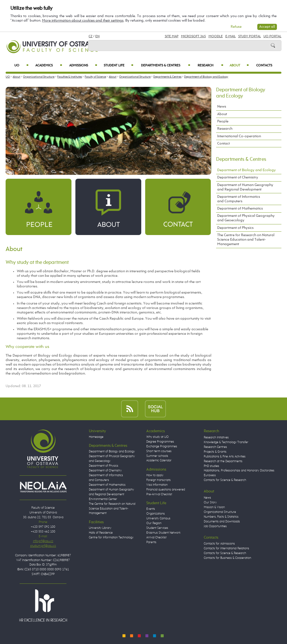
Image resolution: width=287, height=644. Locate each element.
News (222, 107)
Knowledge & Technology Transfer (226, 442)
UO (21, 66)
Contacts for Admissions (219, 544)
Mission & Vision (214, 507)
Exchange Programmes (162, 447)
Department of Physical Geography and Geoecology (246, 218)
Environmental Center (103, 499)
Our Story (210, 503)
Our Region (154, 523)
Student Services (157, 528)
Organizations (156, 514)
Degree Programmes (160, 442)
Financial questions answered (166, 490)
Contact (224, 144)
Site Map (172, 36)
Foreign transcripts (158, 480)
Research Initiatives (216, 438)
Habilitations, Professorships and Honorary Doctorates (239, 471)
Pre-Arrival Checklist (159, 494)
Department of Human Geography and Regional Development (245, 187)
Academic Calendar (159, 461)
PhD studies (211, 466)
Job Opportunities (215, 526)
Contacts (264, 66)
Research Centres (215, 447)
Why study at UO (158, 437)
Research (210, 66)
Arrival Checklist (156, 538)
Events (151, 509)
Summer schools (157, 456)
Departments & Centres (166, 66)
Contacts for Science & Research (225, 480)
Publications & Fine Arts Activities (225, 457)
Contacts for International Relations (226, 548)
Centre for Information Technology (111, 538)
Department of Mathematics (240, 209)
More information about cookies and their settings (83, 21)
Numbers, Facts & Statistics (221, 517)
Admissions (83, 66)
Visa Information (157, 485)
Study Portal (250, 36)
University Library (100, 528)
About (239, 66)
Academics (49, 66)
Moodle (216, 36)
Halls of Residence (101, 533)
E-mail (231, 36)
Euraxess (210, 475)
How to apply (155, 475)
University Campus (158, 519)
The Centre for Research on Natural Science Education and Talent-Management (246, 240)
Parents (151, 542)
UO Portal (272, 36)
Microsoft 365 (194, 36)
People (223, 121)
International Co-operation (239, 136)
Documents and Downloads (222, 522)
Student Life (118, 66)
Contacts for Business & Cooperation (227, 558)
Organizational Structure (39, 77)
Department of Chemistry (238, 177)
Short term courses (159, 451)
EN (97, 36)
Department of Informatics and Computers (239, 199)
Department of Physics (235, 228)
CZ (91, 36)
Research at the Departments (223, 461)
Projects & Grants (215, 452)
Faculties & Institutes (70, 77)
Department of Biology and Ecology (206, 77)
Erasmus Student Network (163, 533)
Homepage (96, 437)
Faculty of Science (95, 77)
